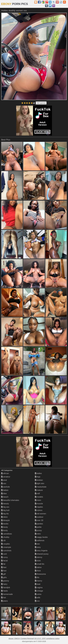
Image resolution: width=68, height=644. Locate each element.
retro (38, 534)
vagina (39, 587)
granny (5, 581)
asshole (5, 487)
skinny (39, 557)
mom (38, 500)
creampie (6, 547)
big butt (5, 510)
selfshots (40, 541)
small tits (40, 564)
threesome (40, 574)
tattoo (38, 567)
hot (4, 598)
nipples (39, 507)
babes (5, 490)
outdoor (39, 517)
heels (4, 591)
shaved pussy (42, 554)
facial (4, 561)
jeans (4, 601)
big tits (5, 514)
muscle (39, 504)
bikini (4, 517)
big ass (5, 507)
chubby (5, 537)
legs (38, 477)
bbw (4, 494)
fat (3, 564)
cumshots (6, 551)
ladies (38, 473)
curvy (4, 557)
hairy (4, 584)
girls (4, 577)
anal (4, 480)
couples (5, 544)
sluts (38, 561)
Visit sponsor (41, 103)
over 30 (39, 520)
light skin (40, 483)
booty (5, 527)
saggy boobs (41, 537)
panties (39, 524)
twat (38, 584)
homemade (7, 594)
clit (3, 541)
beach (5, 497)
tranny (39, 581)
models (39, 497)
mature (39, 490)
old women (41, 514)
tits (37, 577)
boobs (5, 524)
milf (37, 494)
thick (38, 571)
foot (4, 571)
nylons (39, 510)
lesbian (39, 480)
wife (38, 598)
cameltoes (7, 534)
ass (4, 483)
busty (4, 530)
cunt (4, 554)
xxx (37, 601)
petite (38, 527)
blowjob (5, 520)
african (5, 473)
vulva (38, 594)
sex (37, 544)
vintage (39, 591)
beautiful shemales (10, 500)
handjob (6, 587)
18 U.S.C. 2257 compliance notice (47, 638)
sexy (38, 547)
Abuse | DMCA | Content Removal (21, 638)
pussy (38, 530)
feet (4, 567)
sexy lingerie (41, 551)
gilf (3, 574)
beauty (5, 504)
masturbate (41, 487)
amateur (6, 477)
